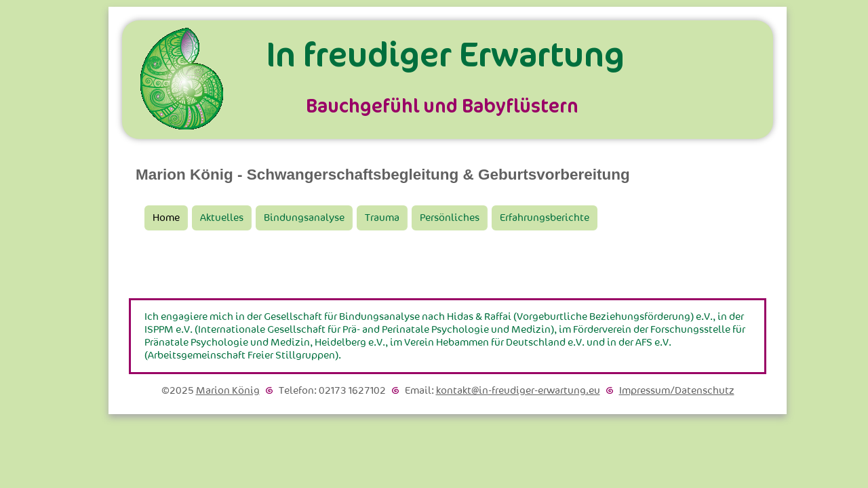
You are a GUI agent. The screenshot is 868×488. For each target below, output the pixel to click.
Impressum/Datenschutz (677, 391)
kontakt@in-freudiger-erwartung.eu (518, 391)
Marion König (228, 391)
